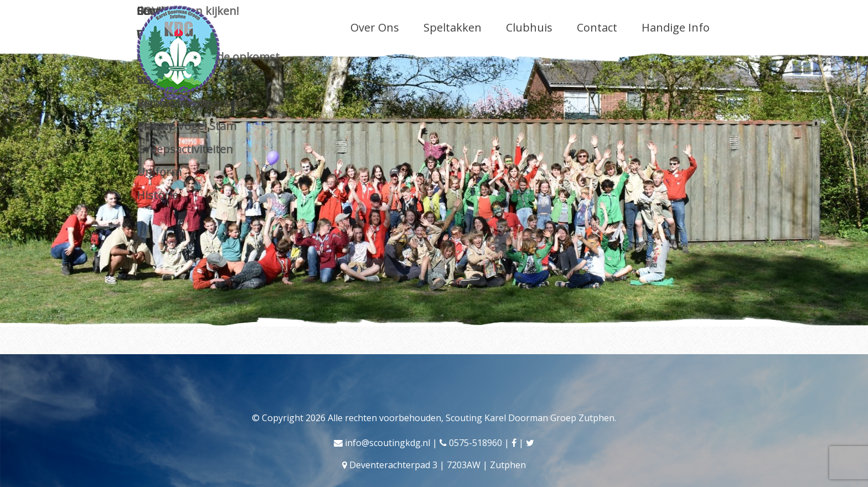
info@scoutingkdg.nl (387, 443)
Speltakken (453, 27)
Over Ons (375, 27)
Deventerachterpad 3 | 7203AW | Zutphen (438, 465)
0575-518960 (476, 443)
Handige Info (676, 27)
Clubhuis (529, 27)
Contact (597, 27)
